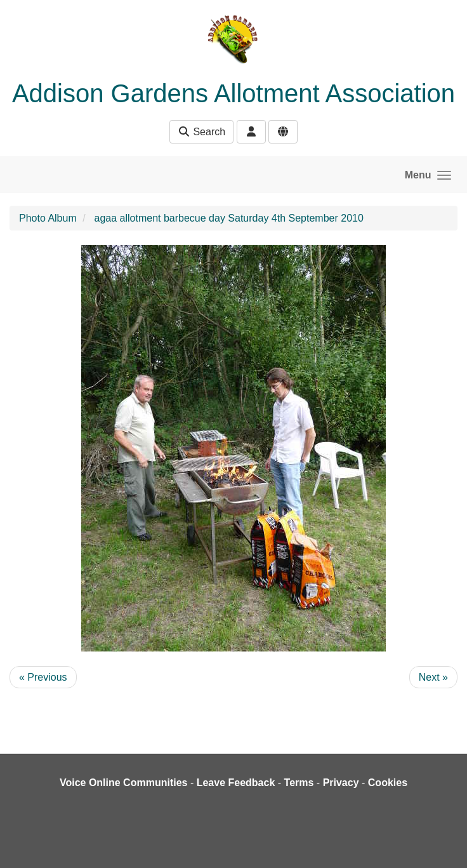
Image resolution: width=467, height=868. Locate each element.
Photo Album (48, 218)
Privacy (341, 783)
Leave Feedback (236, 783)
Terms (299, 783)
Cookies (388, 783)
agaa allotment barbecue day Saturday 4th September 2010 (229, 218)
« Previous (43, 677)
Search (201, 132)
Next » (433, 677)
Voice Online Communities (124, 783)
